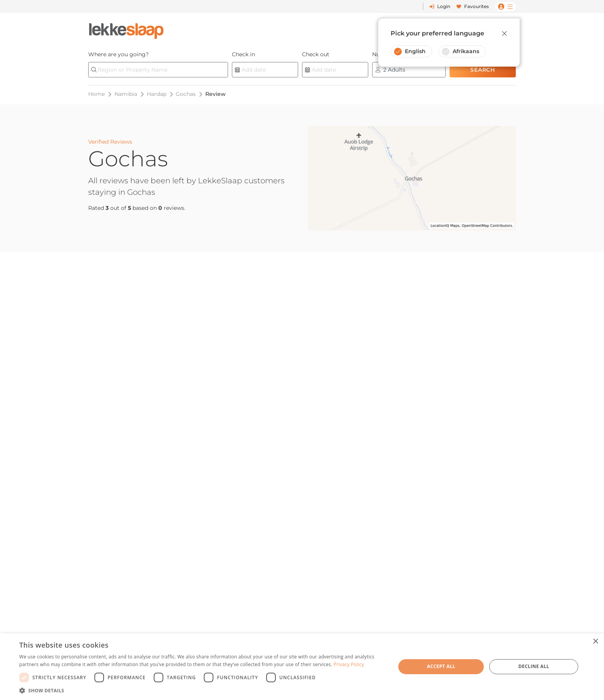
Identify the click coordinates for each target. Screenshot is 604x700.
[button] (202, 690)
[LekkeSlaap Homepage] (126, 29)
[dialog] (302, 667)
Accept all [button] (441, 666)
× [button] (595, 642)
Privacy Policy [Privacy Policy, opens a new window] (349, 664)
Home (96, 94)
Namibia (126, 94)
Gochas (186, 94)
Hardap (157, 94)
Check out (316, 54)
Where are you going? (118, 54)
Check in (243, 54)
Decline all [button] (534, 666)
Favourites (473, 6)
